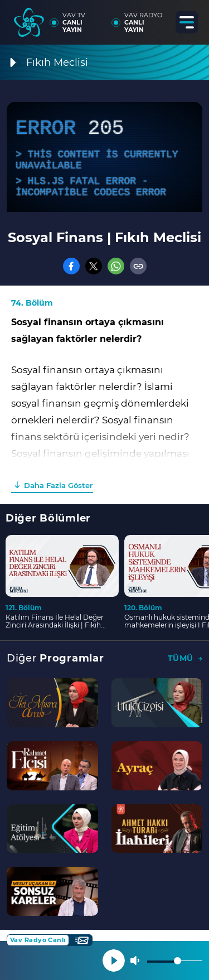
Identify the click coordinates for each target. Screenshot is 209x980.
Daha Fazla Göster (58, 485)
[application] (104, 157)
